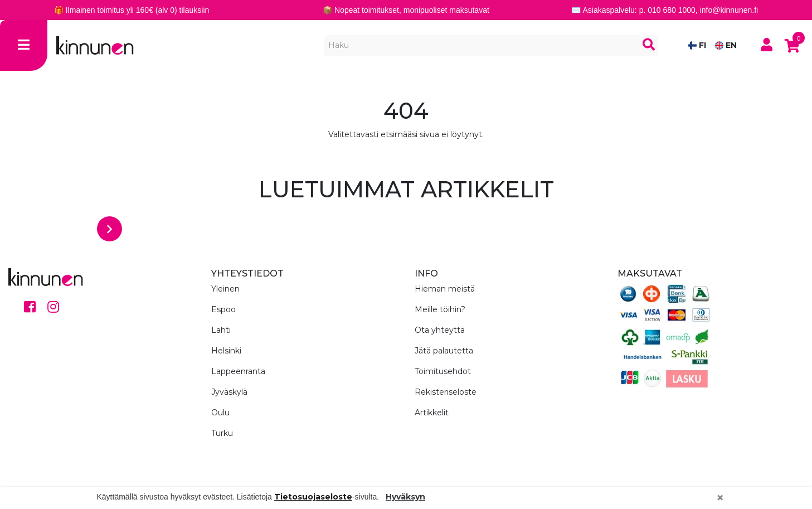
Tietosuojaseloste (313, 497)
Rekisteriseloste (446, 392)
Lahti (221, 330)
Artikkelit (432, 413)
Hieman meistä (445, 289)
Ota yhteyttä (440, 330)
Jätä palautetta (444, 351)
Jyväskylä (229, 392)
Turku (222, 433)
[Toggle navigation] (24, 45)
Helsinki (226, 351)
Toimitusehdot (443, 371)
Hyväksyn (405, 497)
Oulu (220, 413)
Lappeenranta (238, 371)
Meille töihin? (440, 309)
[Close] (720, 498)
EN (726, 45)
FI (697, 45)
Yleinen (225, 289)
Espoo (223, 309)
